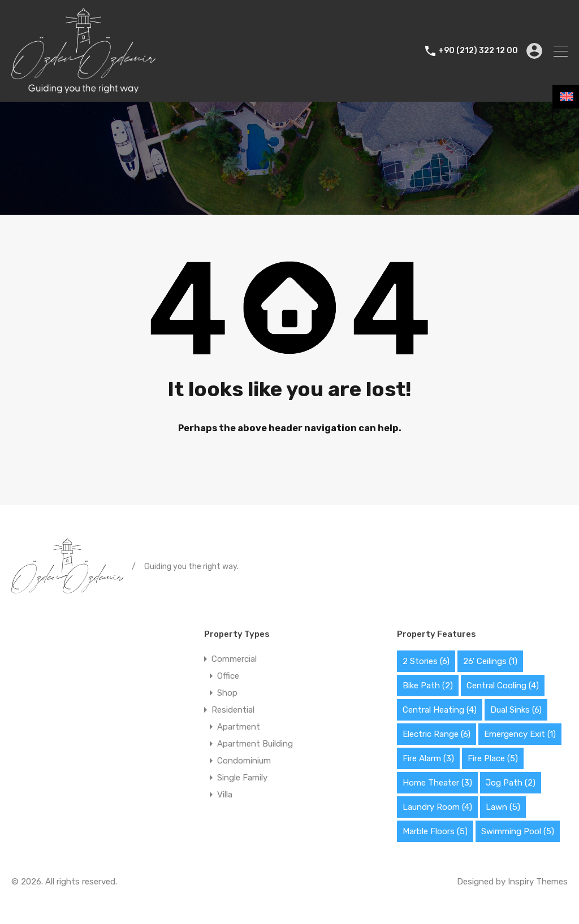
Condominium (244, 761)
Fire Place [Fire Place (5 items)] (493, 758)
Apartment (239, 727)
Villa (225, 795)
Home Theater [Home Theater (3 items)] (437, 783)
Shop (227, 693)
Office (228, 676)
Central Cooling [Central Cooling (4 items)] (503, 686)
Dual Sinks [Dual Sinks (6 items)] (516, 710)
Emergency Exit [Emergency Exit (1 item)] (520, 734)
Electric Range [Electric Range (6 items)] (437, 734)
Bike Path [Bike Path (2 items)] (428, 686)
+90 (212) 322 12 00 (478, 51)
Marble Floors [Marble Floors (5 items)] (435, 831)
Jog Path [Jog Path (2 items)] (511, 783)
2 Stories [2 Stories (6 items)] (426, 661)
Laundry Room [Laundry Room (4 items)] (437, 807)
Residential (233, 710)
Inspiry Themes (538, 882)
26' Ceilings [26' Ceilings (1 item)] (490, 661)
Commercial (234, 659)
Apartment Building (255, 744)
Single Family (242, 778)
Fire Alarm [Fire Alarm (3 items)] (428, 758)
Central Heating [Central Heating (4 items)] (440, 710)
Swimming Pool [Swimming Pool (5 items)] (518, 831)
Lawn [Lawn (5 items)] (503, 807)
